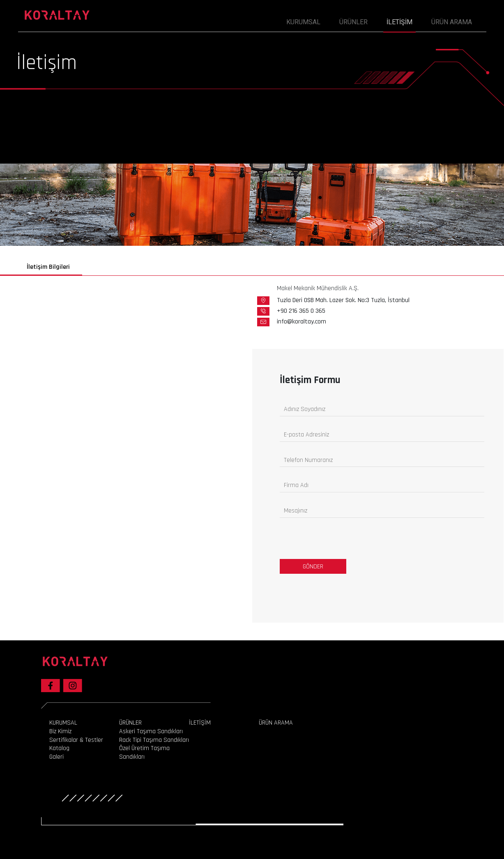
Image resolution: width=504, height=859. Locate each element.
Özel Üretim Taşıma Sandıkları (144, 753)
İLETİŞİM (399, 22)
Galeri (56, 757)
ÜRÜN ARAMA (452, 22)
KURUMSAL (63, 723)
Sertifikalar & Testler (76, 740)
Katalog (59, 748)
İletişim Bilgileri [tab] (48, 267)
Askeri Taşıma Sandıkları (151, 732)
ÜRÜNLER (353, 22)
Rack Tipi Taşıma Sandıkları (154, 740)
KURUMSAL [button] (303, 22)
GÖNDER (313, 567)
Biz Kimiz (60, 732)
